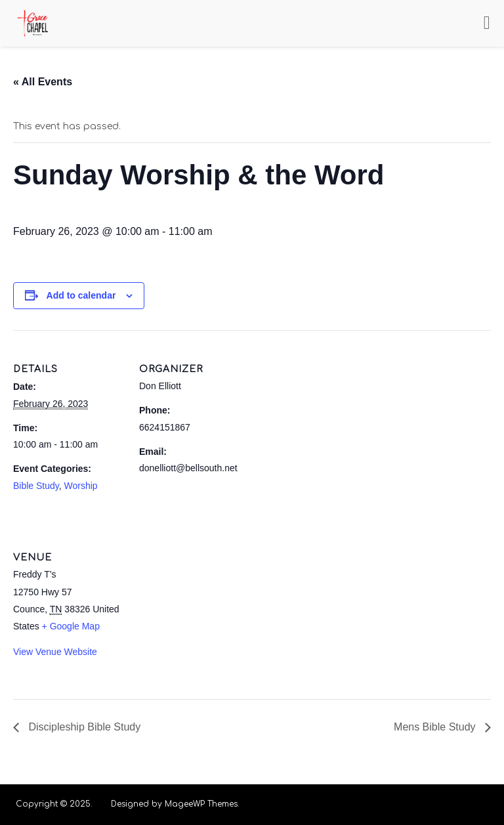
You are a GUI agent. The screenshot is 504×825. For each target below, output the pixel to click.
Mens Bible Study (436, 727)
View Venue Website (55, 652)
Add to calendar (81, 295)
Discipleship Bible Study (83, 727)
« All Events (43, 82)
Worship (81, 486)
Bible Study (36, 486)
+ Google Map (71, 626)
